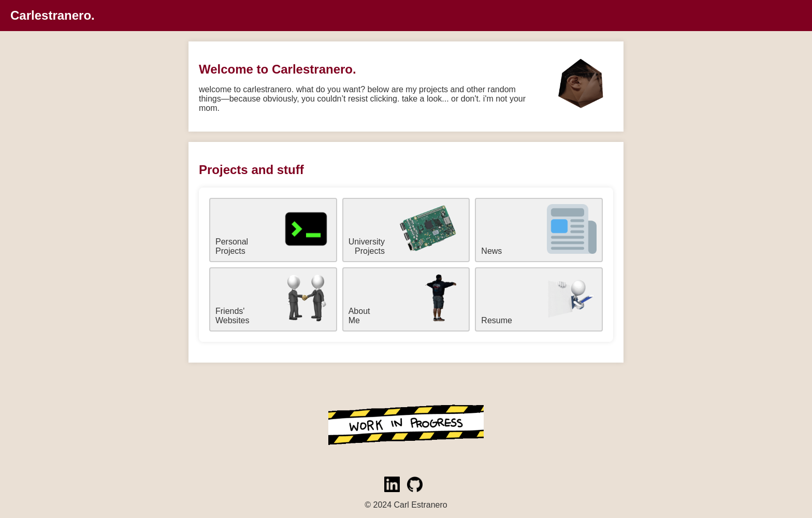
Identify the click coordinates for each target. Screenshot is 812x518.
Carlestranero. (53, 15)
